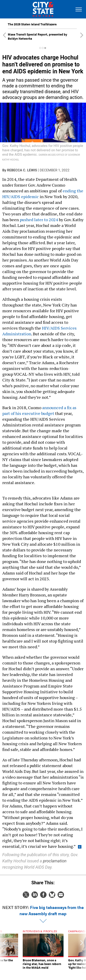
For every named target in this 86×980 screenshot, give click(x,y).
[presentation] (4, 951)
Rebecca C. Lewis (22, 170)
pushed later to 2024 (39, 220)
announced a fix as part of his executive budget (39, 410)
